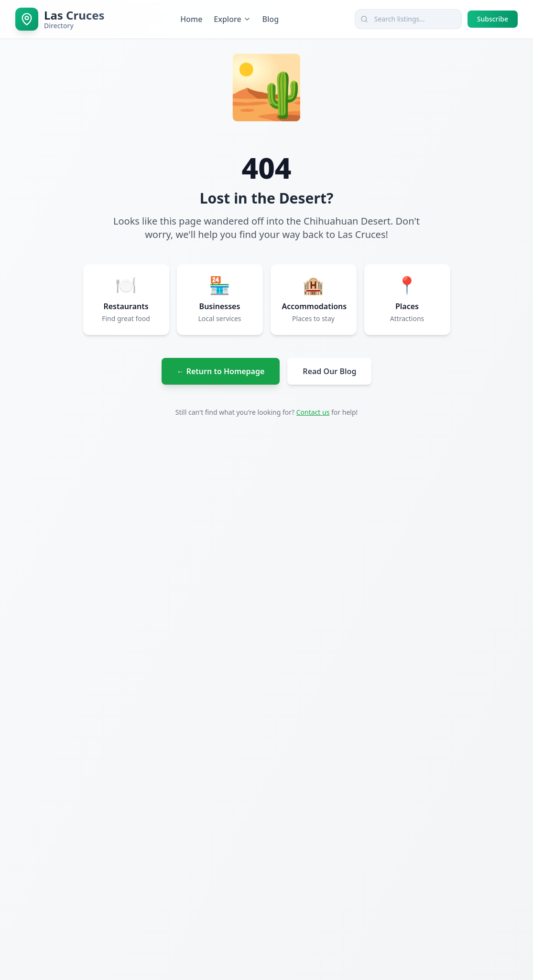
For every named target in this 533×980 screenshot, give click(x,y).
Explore (232, 19)
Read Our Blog (329, 371)
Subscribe (493, 19)
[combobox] (408, 19)
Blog (271, 19)
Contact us (313, 412)
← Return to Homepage (221, 371)
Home (191, 19)
